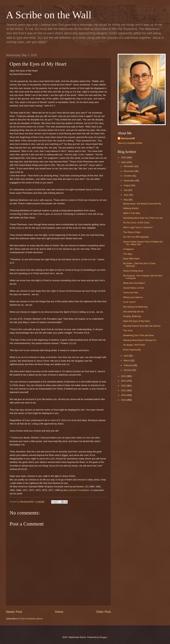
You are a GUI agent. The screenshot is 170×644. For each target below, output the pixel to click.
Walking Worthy (131, 208)
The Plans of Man (132, 232)
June (126, 195)
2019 (124, 400)
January (128, 370)
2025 (124, 162)
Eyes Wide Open (131, 259)
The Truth (128, 331)
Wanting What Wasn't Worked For (140, 340)
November (129, 171)
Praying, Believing (132, 316)
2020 (124, 395)
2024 (124, 376)
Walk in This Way (132, 213)
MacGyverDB (128, 138)
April (126, 356)
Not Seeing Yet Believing (135, 307)
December (129, 166)
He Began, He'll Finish (134, 345)
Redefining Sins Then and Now (138, 335)
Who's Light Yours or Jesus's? (138, 227)
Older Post (103, 612)
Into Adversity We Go (134, 312)
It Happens (128, 249)
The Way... (128, 254)
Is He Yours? (129, 302)
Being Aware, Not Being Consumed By (142, 204)
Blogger (103, 637)
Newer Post (14, 612)
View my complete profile (130, 143)
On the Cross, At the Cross (136, 223)
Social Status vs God (133, 288)
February (128, 365)
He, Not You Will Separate (136, 237)
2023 (124, 381)
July (126, 190)
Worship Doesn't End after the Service (142, 326)
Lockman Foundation (78, 490)
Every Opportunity (132, 350)
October (128, 176)
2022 (124, 386)
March (127, 360)
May (126, 200)
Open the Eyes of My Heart (136, 321)
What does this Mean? (134, 283)
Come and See (131, 292)
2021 (124, 390)
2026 (124, 157)
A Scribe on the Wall (49, 15)
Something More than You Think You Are (143, 218)
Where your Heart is (133, 297)
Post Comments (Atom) (31, 619)
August (127, 185)
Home (59, 612)
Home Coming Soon (133, 271)
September (129, 181)
